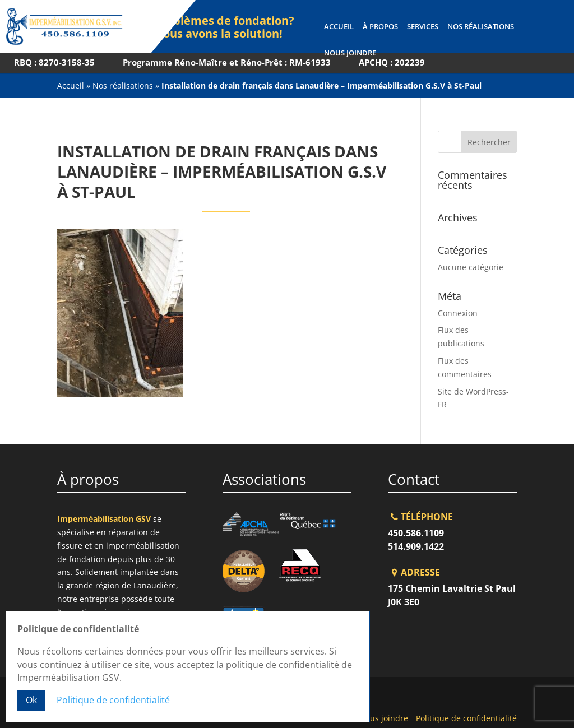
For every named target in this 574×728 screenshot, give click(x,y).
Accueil (338, 27)
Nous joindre (350, 53)
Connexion (458, 313)
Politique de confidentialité (466, 718)
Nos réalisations (480, 27)
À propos (380, 27)
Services (422, 27)
